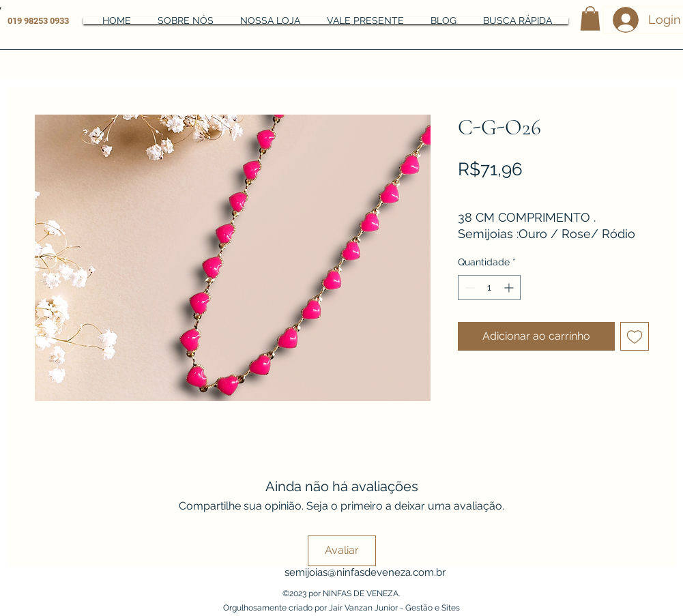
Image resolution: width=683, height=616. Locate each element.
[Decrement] (468, 288)
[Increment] (510, 288)
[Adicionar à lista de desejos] (635, 336)
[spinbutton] (489, 288)
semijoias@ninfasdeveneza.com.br (365, 572)
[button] (590, 18)
